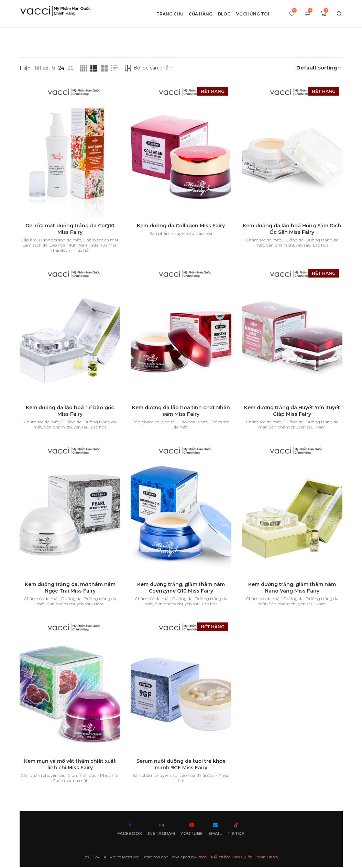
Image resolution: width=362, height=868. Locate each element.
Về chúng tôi (253, 14)
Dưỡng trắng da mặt (60, 240)
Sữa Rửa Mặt (104, 245)
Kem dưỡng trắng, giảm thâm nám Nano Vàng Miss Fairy (292, 589)
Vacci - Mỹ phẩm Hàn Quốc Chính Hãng (238, 858)
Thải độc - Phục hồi (70, 251)
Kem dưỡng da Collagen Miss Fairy (181, 226)
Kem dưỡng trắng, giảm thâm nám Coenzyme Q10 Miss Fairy (181, 589)
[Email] (215, 831)
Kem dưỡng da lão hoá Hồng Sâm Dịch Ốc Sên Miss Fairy (292, 229)
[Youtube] (192, 831)
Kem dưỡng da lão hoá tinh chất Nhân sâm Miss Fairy (181, 411)
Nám (84, 245)
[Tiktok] (236, 831)
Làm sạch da (35, 245)
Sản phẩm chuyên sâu (172, 234)
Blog (224, 14)
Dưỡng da (293, 240)
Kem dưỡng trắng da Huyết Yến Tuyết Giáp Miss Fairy (292, 411)
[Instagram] (161, 831)
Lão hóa (57, 245)
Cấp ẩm (28, 240)
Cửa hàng (201, 14)
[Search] (339, 14)
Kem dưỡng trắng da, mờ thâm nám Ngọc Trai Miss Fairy (70, 589)
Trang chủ (170, 14)
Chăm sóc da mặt (101, 240)
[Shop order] (319, 68)
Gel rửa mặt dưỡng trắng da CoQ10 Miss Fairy (70, 229)
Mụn (72, 245)
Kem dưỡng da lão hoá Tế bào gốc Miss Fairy (70, 411)
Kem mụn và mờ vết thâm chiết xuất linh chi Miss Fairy (70, 766)
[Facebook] (130, 831)
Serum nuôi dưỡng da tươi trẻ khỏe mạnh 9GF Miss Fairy (181, 766)
